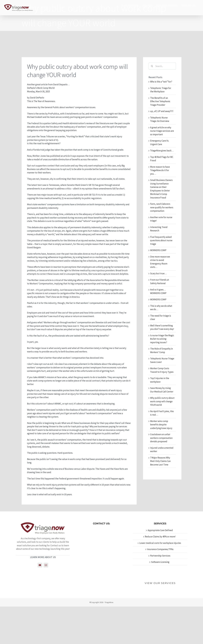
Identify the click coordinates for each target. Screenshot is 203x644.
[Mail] (46, 565)
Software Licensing (160, 562)
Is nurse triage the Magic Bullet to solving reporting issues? (162, 339)
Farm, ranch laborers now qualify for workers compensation (162, 207)
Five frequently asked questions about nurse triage (161, 240)
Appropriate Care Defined (160, 530)
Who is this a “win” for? (161, 82)
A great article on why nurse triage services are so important (162, 131)
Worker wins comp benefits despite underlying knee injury (161, 425)
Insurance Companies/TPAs (160, 549)
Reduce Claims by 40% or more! (160, 537)
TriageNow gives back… (162, 151)
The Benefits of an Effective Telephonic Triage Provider (160, 101)
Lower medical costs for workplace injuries (160, 543)
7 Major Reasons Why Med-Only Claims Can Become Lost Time (160, 461)
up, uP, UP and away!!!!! (162, 111)
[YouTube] (40, 565)
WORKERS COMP (158, 250)
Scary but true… (158, 273)
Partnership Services (160, 556)
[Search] (152, 66)
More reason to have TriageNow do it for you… (160, 170)
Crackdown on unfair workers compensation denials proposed (161, 438)
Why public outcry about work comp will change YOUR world (162, 401)
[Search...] (162, 66)
